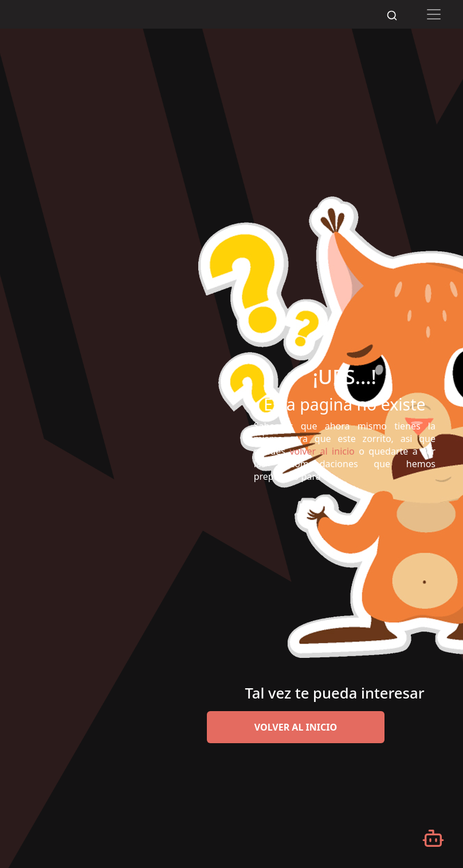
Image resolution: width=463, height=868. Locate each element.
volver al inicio (296, 727)
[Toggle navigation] (434, 14)
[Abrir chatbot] (433, 838)
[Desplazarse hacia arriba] (448, 29)
